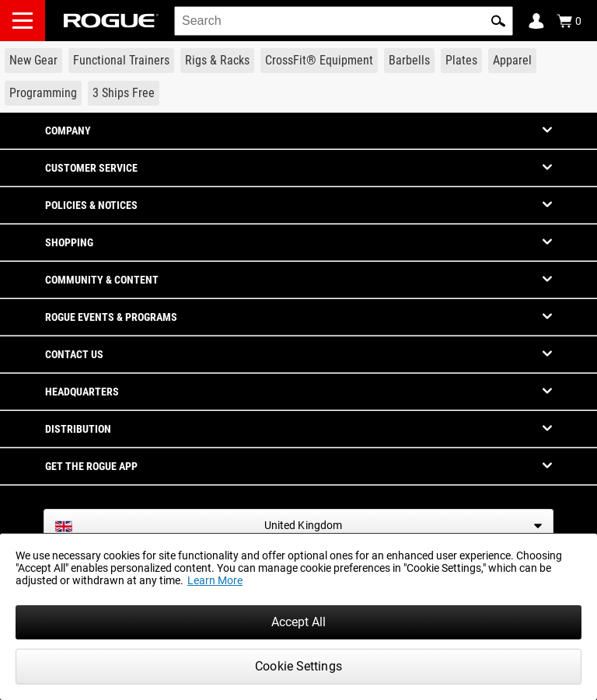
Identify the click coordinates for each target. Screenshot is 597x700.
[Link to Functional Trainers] (121, 61)
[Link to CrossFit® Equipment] (319, 61)
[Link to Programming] (43, 93)
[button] (498, 21)
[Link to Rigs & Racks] (217, 61)
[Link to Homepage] (111, 21)
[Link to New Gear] (33, 61)
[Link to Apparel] (512, 61)
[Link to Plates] (461, 61)
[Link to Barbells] (409, 61)
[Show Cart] (569, 21)
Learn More (215, 580)
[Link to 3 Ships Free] (124, 93)
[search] (344, 21)
